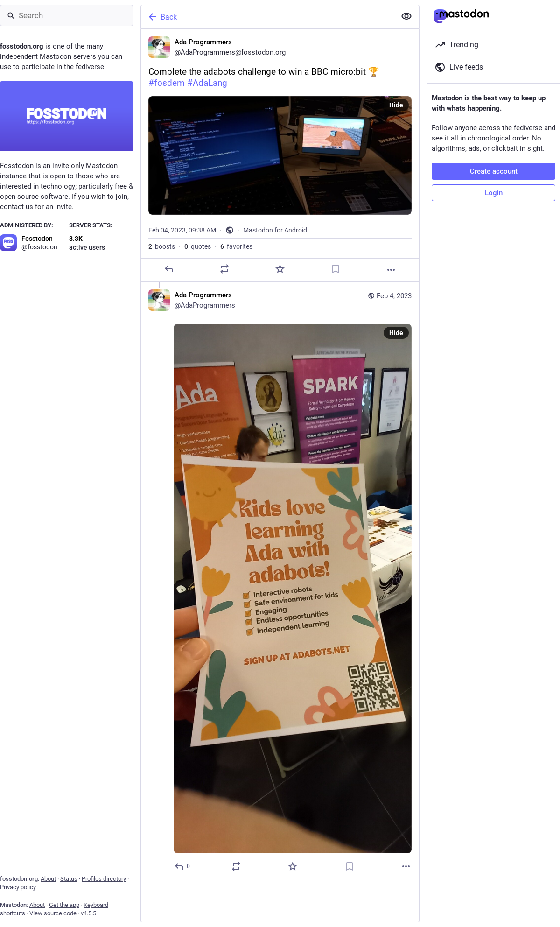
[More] (391, 270)
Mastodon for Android (275, 230)
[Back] (267, 17)
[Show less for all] (406, 16)
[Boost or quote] (224, 269)
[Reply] (169, 269)
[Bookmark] (336, 269)
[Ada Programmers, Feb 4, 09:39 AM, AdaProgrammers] (280, 582)
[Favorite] (280, 269)
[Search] (66, 15)
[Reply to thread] (183, 866)
